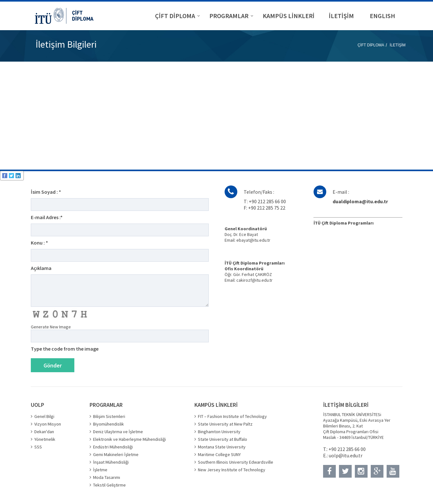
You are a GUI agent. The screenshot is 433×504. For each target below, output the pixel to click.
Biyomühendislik (108, 424)
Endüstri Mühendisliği (113, 447)
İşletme (100, 470)
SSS (38, 447)
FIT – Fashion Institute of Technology (232, 416)
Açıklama (41, 268)
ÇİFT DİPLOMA (371, 45)
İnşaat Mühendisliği (111, 462)
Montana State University (222, 447)
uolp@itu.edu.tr (346, 455)
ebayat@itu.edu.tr (253, 240)
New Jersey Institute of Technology (232, 470)
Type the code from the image (65, 349)
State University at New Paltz (225, 424)
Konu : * (39, 243)
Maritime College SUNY (219, 454)
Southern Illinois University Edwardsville (236, 462)
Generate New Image (51, 327)
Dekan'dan (44, 432)
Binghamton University (219, 432)
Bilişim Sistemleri (109, 416)
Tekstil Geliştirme (109, 485)
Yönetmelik (45, 439)
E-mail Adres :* (47, 217)
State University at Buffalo (223, 439)
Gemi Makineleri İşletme (116, 454)
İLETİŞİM (397, 45)
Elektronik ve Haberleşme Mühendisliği (129, 439)
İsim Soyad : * (46, 192)
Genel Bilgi (44, 416)
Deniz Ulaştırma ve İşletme (118, 432)
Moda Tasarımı (107, 477)
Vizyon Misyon (48, 424)
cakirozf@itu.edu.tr (254, 280)
